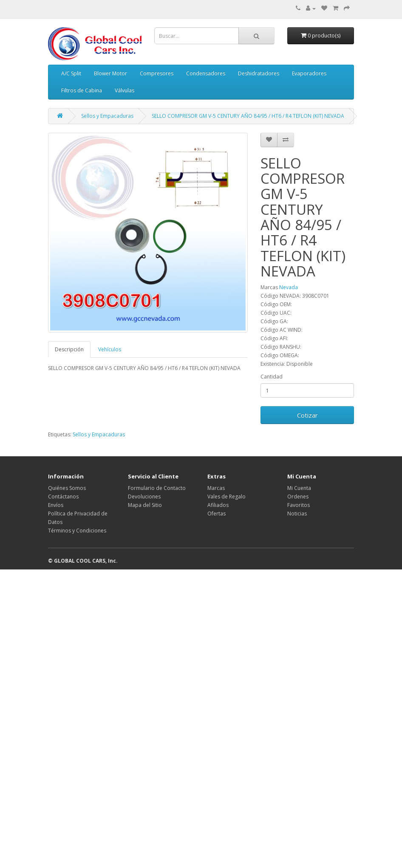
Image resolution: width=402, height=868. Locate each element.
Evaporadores (309, 73)
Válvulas (125, 90)
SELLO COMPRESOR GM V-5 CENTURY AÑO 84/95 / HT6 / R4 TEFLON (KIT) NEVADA (248, 116)
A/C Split (71, 73)
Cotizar (307, 415)
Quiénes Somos (67, 488)
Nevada (289, 287)
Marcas (216, 488)
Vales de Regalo (226, 497)
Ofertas (217, 514)
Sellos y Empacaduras (107, 116)
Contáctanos (63, 497)
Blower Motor (110, 73)
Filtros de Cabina (82, 90)
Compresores (157, 73)
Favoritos (299, 505)
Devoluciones (144, 497)
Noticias (297, 514)
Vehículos (110, 349)
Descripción (69, 349)
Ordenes (298, 497)
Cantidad (272, 377)
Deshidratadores (259, 73)
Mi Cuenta (299, 488)
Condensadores (206, 73)
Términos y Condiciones (77, 531)
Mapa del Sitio (145, 505)
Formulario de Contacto (157, 488)
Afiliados (218, 505)
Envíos (56, 505)
